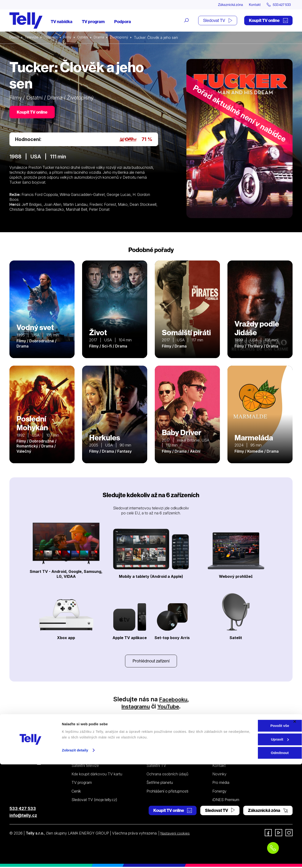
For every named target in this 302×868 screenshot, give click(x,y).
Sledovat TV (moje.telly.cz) (94, 801)
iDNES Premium (226, 801)
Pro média (221, 784)
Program (52, 38)
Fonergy (219, 792)
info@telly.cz (23, 816)
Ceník (76, 792)
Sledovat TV (218, 21)
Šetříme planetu (160, 784)
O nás (217, 758)
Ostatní (86, 38)
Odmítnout (251, 856)
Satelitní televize (85, 767)
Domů (15, 38)
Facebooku (173, 700)
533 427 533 (23, 810)
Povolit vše (250, 829)
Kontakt (251, 5)
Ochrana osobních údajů (167, 775)
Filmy (70, 38)
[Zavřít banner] (295, 825)
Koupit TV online (268, 21)
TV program (93, 22)
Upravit (251, 843)
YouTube (171, 707)
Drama (103, 38)
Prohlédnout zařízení (151, 662)
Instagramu (134, 707)
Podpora (123, 22)
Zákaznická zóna (224, 5)
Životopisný (125, 38)
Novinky (219, 775)
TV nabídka (62, 22)
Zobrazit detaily (75, 854)
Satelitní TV (156, 767)
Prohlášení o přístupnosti (167, 792)
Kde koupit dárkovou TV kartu (97, 775)
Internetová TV (159, 758)
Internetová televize (88, 758)
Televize (33, 38)
